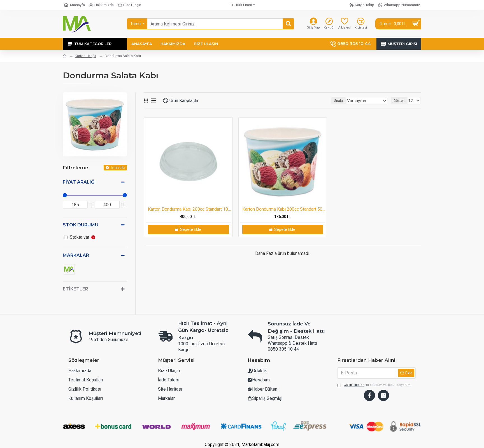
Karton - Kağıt (86, 56)
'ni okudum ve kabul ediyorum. (374, 395)
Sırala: (345, 101)
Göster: (401, 101)
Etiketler (75, 289)
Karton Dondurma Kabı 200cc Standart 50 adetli (284, 209)
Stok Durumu (81, 225)
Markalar (76, 255)
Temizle (118, 168)
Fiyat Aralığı (79, 182)
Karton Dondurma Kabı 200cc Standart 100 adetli (189, 209)
